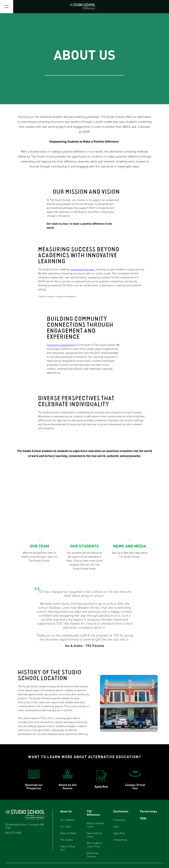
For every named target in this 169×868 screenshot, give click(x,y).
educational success (83, 269)
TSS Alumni (67, 840)
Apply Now (119, 833)
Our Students (67, 820)
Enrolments (121, 811)
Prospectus (119, 820)
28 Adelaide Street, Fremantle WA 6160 (25, 826)
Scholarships (120, 840)
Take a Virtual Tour (68, 848)
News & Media (68, 833)
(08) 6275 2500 (13, 833)
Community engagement (61, 345)
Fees (116, 826)
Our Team (66, 826)
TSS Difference (93, 813)
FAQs (143, 818)
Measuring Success (93, 855)
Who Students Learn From (94, 845)
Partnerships (149, 811)
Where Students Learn (95, 825)
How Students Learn (94, 835)
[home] (84, 7)
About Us (66, 811)
